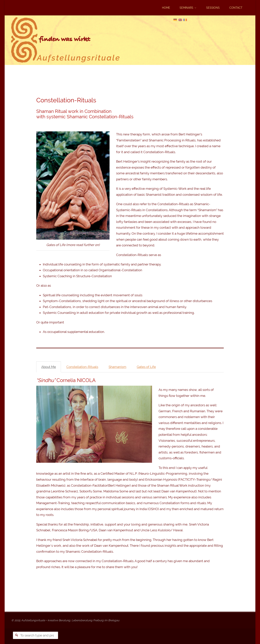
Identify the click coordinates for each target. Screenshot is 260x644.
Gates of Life (146, 367)
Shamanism (117, 367)
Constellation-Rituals (82, 367)
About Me (49, 367)
